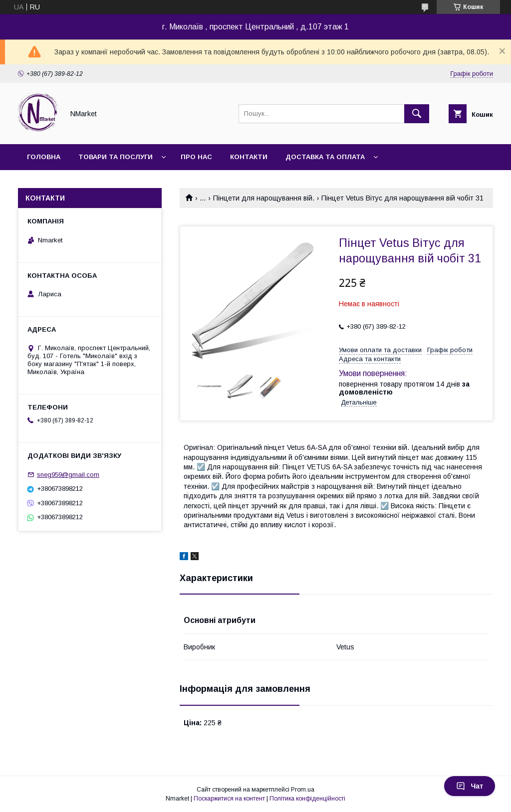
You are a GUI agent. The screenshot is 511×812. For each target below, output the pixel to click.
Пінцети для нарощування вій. (264, 198)
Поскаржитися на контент (229, 799)
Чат (470, 786)
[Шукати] (417, 114)
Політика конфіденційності (307, 799)
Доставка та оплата (325, 157)
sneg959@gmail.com (68, 475)
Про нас (196, 157)
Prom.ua (303, 790)
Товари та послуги (116, 157)
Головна (44, 157)
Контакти (249, 157)
